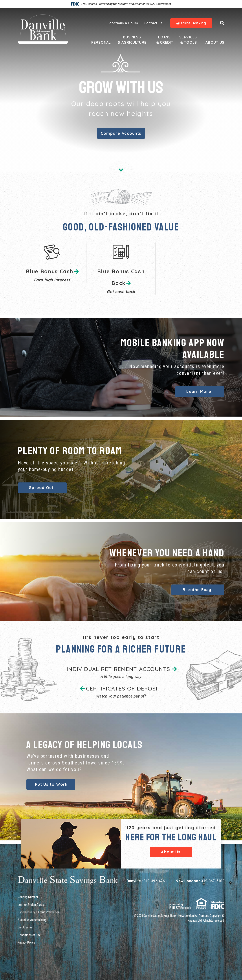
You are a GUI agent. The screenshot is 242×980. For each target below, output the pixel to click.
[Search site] (222, 23)
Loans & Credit (164, 40)
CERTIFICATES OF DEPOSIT (124, 688)
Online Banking (191, 23)
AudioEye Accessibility (32, 920)
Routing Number (28, 897)
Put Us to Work (51, 784)
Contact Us (153, 23)
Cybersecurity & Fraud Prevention (39, 912)
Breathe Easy (197, 590)
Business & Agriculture (132, 40)
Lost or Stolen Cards (31, 904)
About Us (215, 42)
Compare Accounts (121, 133)
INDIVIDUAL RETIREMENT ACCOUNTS (118, 669)
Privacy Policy (26, 942)
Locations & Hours (123, 23)
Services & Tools (188, 40)
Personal (100, 42)
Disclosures (25, 927)
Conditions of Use (29, 935)
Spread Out (41, 488)
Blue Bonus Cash (50, 271)
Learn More (199, 391)
